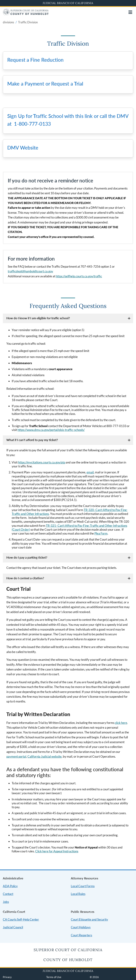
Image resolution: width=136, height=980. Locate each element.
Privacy (7, 977)
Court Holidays (81, 927)
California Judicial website (45, 756)
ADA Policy (10, 886)
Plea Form (101, 533)
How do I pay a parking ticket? (27, 557)
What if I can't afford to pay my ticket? (32, 440)
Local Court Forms (83, 886)
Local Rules (78, 894)
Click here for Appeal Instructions (57, 851)
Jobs (6, 902)
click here (121, 723)
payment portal (16, 756)
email (90, 472)
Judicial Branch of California (68, 3)
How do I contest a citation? (25, 578)
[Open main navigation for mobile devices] (130, 12)
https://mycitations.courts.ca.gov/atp (42, 462)
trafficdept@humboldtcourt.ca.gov (30, 271)
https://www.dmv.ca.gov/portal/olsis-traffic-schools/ (51, 430)
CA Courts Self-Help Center (21, 919)
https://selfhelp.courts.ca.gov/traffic (79, 276)
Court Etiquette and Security (89, 919)
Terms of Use (54, 977)
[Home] (26, 14)
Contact (8, 894)
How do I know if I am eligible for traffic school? (38, 318)
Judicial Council (13, 927)
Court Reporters (81, 935)
